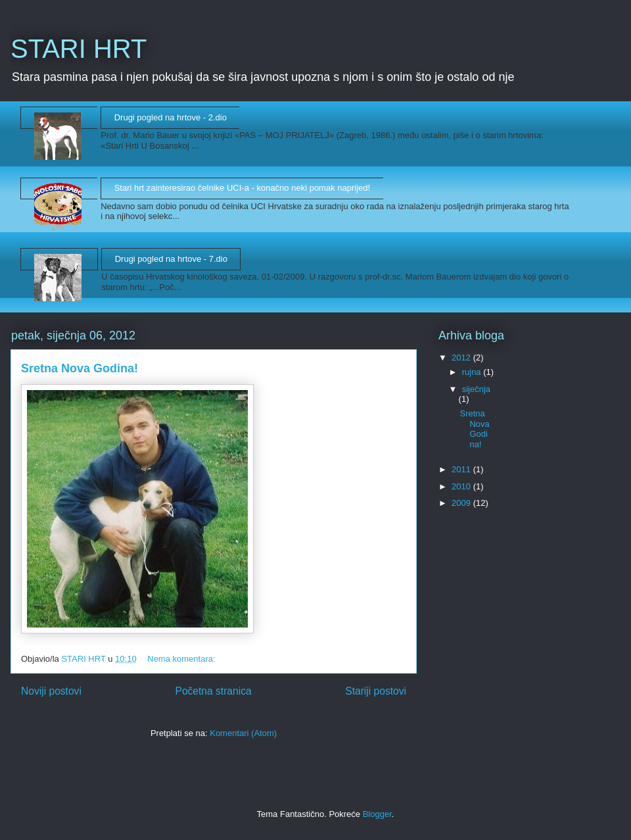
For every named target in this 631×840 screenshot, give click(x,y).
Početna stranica (213, 691)
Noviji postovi (51, 691)
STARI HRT (79, 49)
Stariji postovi (376, 691)
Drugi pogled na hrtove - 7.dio (171, 259)
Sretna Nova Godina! (80, 368)
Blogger (377, 814)
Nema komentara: (182, 659)
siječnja (476, 389)
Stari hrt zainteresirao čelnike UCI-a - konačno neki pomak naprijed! (242, 188)
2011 (462, 469)
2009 (462, 503)
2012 (462, 358)
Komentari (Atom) (243, 733)
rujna (473, 372)
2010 (462, 486)
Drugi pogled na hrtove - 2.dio (171, 117)
